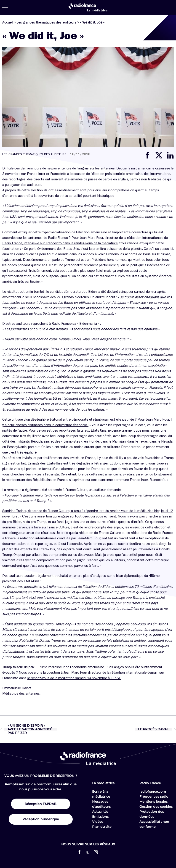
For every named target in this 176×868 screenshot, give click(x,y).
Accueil (8, 22)
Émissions (100, 817)
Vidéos (98, 822)
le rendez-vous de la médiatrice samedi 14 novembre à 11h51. (74, 678)
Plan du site (102, 827)
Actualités (100, 812)
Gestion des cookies (156, 807)
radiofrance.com (153, 791)
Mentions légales (153, 802)
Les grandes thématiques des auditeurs (47, 22)
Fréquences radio (154, 797)
